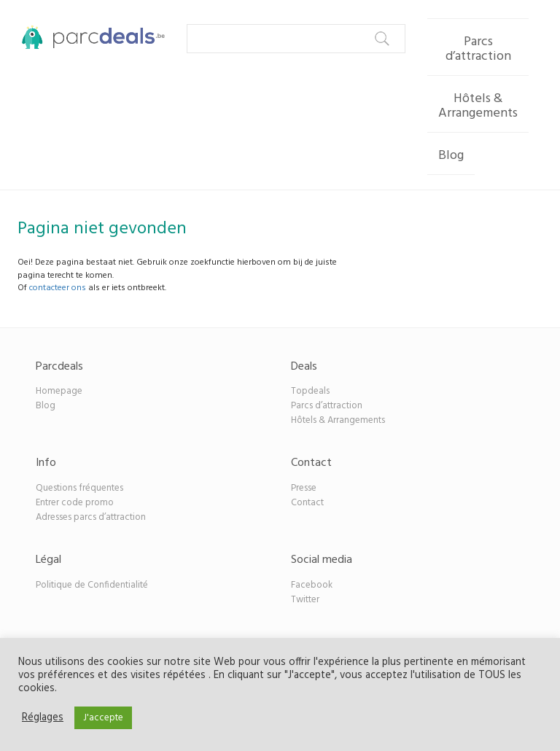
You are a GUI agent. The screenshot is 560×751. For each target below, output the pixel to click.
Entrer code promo (75, 503)
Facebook (312, 585)
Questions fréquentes (79, 488)
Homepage (59, 391)
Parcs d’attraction (478, 49)
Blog (451, 156)
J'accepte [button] (103, 718)
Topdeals (310, 391)
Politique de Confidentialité (92, 585)
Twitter (305, 600)
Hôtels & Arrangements (478, 106)
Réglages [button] (43, 718)
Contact (307, 503)
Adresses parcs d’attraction (91, 517)
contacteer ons (58, 288)
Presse (304, 488)
